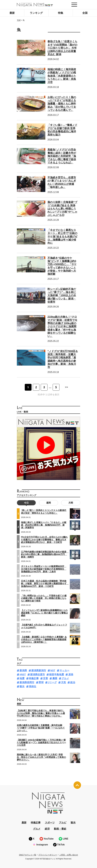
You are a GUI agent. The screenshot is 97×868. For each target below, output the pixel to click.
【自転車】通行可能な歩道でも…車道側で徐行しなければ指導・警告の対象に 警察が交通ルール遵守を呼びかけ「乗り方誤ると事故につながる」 (41, 713)
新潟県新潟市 (39, 671)
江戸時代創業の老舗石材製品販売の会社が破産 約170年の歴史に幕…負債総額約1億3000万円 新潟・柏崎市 (45, 554)
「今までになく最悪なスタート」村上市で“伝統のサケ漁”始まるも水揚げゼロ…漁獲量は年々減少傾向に (62, 237)
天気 (63, 682)
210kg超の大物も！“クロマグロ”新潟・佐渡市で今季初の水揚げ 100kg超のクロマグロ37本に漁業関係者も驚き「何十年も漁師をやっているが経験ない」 (62, 326)
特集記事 (34, 678)
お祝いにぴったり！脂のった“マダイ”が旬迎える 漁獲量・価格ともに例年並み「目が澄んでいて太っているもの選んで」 (62, 104)
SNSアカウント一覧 (28, 855)
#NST (23, 675)
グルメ (65, 678)
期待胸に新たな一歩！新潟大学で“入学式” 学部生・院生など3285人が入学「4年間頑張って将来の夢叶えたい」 (41, 757)
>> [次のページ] (66, 387)
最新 (12, 13)
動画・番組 (60, 829)
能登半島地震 (57, 675)
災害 (45, 678)
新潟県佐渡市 (38, 675)
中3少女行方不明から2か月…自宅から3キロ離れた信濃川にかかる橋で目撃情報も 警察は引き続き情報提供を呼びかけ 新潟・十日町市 (44, 540)
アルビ (63, 823)
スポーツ (50, 823)
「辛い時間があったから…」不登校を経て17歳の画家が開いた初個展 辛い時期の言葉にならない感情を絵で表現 (44, 598)
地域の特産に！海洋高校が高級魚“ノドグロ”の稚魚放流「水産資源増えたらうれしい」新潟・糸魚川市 (62, 76)
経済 (47, 829)
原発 (71, 675)
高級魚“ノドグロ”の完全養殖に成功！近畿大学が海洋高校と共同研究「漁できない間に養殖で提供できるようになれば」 (62, 156)
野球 (41, 682)
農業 (55, 678)
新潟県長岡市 (27, 682)
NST (53, 671)
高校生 (33, 687)
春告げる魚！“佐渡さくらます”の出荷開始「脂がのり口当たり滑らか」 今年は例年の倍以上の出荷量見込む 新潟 (62, 48)
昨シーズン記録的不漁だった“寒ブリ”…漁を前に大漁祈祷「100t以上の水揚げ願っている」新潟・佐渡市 (62, 296)
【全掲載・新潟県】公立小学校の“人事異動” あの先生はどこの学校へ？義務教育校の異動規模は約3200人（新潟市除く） (44, 640)
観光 (22, 687)
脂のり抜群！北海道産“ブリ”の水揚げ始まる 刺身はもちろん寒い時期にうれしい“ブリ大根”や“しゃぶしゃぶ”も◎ (62, 209)
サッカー (64, 671)
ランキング (36, 13)
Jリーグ (52, 682)
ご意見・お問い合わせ (69, 855)
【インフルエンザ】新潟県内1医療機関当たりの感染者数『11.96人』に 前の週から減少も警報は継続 (44, 613)
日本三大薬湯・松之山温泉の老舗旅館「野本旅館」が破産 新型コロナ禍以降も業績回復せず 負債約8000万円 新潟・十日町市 (45, 584)
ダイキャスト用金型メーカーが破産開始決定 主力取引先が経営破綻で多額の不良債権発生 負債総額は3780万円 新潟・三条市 (44, 569)
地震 (22, 678)
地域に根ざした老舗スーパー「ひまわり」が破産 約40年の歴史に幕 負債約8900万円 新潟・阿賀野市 (44, 525)
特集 (61, 13)
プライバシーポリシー (48, 855)
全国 (85, 13)
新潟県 (23, 671)
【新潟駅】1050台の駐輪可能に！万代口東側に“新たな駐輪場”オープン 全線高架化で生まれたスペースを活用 (41, 743)
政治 (73, 682)
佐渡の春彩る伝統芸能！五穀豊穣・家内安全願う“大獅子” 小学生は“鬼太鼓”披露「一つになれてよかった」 (41, 728)
